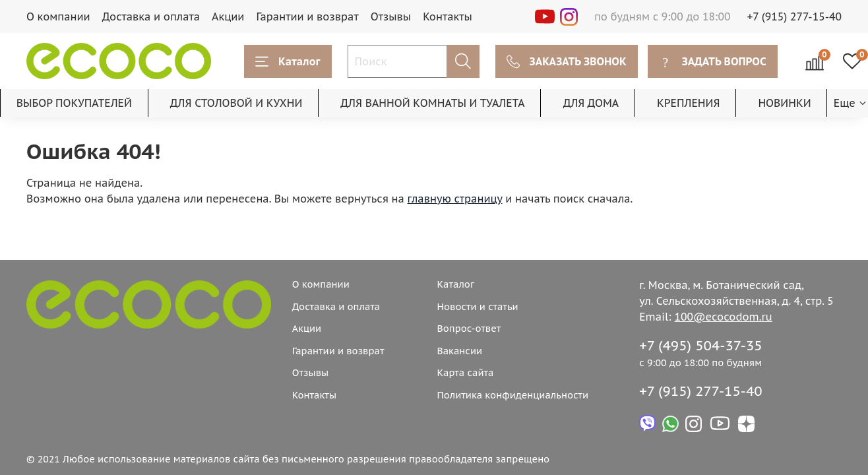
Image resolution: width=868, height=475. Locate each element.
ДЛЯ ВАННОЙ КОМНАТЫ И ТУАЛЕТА (432, 103)
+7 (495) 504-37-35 (701, 345)
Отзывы (391, 16)
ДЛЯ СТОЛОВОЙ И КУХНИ (236, 103)
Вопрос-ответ (469, 328)
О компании (58, 16)
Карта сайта (465, 372)
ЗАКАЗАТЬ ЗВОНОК (567, 61)
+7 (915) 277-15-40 (795, 16)
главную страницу (455, 199)
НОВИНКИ (784, 103)
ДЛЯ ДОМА (591, 103)
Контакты (448, 16)
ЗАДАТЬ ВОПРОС (713, 61)
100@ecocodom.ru (724, 317)
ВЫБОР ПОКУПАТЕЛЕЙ (74, 103)
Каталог (288, 61)
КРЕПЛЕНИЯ (688, 103)
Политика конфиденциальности (512, 395)
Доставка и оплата (151, 16)
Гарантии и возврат (307, 16)
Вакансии (459, 351)
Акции (228, 16)
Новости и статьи (477, 306)
